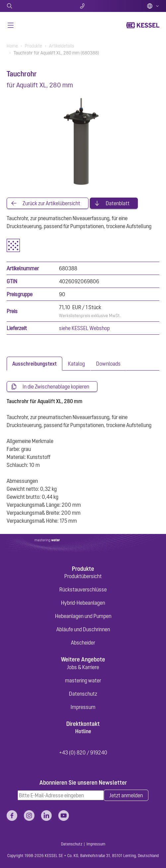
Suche (32, 6)
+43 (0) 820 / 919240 (83, 752)
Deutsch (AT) (153, 6)
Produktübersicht (83, 576)
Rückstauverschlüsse (83, 589)
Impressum (83, 707)
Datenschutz (83, 694)
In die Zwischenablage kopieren (56, 387)
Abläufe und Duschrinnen (83, 629)
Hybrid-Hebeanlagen (83, 603)
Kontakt (83, 6)
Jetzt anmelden (126, 795)
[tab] (34, 364)
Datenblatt (118, 203)
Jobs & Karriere (83, 667)
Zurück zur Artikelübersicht (51, 203)
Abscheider (83, 643)
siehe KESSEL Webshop (84, 328)
